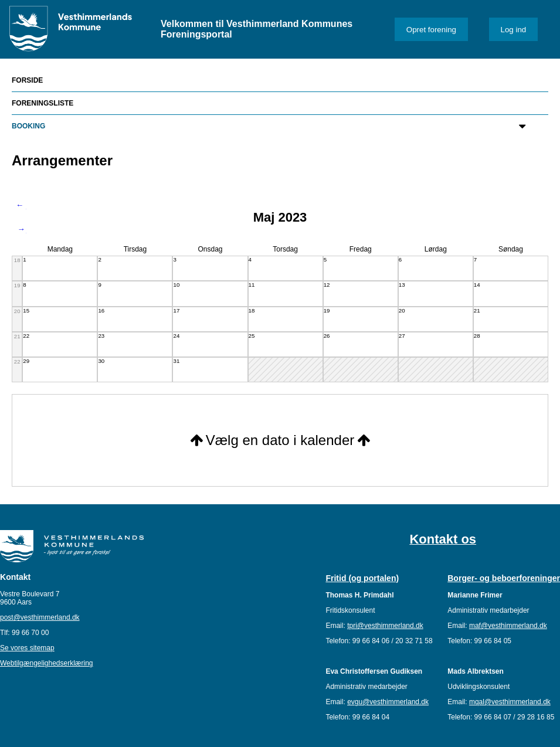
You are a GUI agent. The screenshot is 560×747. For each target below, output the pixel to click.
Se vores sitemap (27, 648)
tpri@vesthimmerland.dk (385, 626)
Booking (28, 126)
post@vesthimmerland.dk (40, 617)
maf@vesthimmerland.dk (508, 626)
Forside (27, 80)
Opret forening (431, 30)
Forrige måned (21, 206)
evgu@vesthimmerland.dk (388, 702)
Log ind (514, 30)
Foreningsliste (43, 103)
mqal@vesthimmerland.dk (510, 702)
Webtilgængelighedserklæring (47, 663)
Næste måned (21, 230)
